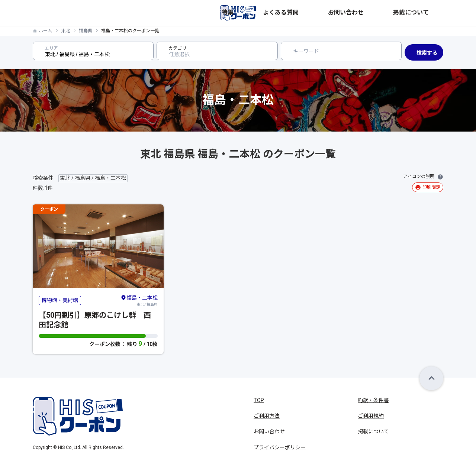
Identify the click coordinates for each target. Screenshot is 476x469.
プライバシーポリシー (280, 447)
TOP (259, 400)
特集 (318, 13)
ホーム (45, 31)
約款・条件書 (373, 400)
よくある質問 (347, 13)
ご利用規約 (371, 416)
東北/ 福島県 (139, 300)
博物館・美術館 (60, 300)
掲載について (428, 13)
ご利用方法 (267, 416)
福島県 (86, 31)
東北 (65, 31)
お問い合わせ (387, 13)
